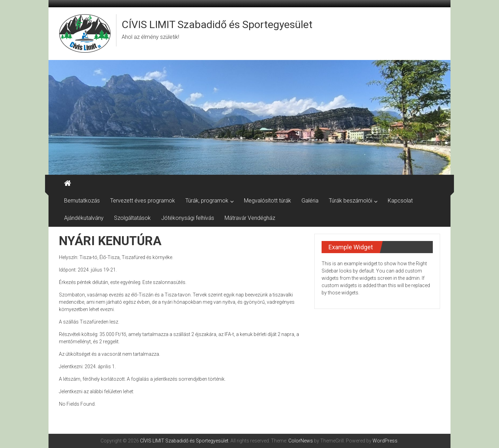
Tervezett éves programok (143, 201)
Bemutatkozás (82, 201)
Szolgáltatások (132, 218)
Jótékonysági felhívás (188, 218)
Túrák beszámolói (351, 201)
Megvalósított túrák (268, 201)
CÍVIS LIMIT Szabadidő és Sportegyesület (217, 24)
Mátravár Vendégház (250, 218)
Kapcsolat (400, 201)
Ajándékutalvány (84, 218)
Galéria (310, 201)
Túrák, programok (207, 201)
